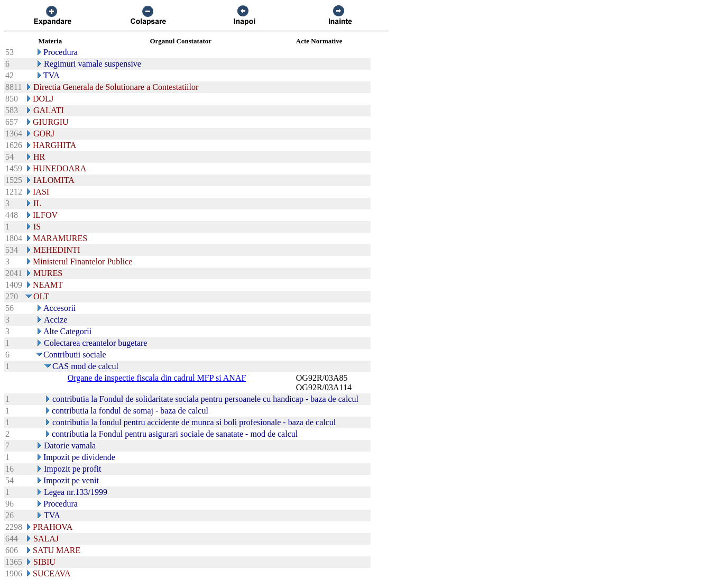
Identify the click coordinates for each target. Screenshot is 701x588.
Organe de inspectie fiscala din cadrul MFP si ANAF (157, 378)
